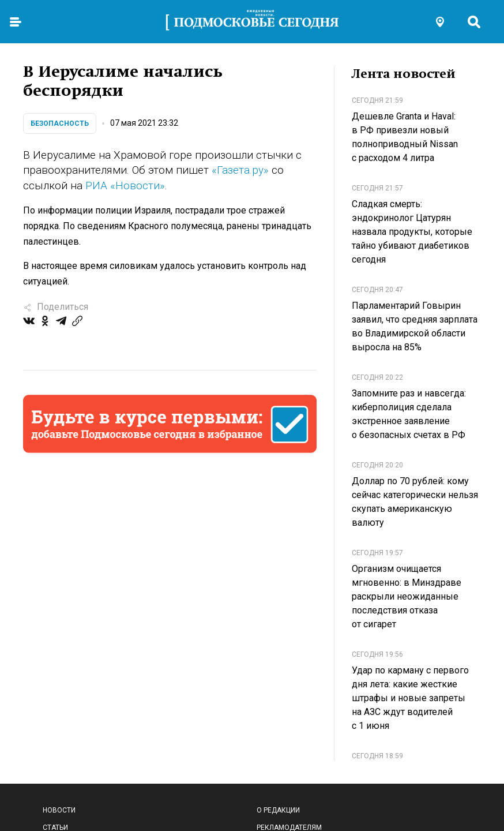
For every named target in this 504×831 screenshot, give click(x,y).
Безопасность (60, 123)
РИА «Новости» (125, 186)
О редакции (278, 810)
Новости (59, 810)
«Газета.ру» (240, 170)
